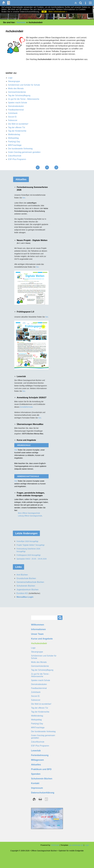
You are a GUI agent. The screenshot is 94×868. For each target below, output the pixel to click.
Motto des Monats (16, 88)
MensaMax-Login (25, 597)
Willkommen (38, 625)
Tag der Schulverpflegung (19, 95)
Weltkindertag (14, 134)
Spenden (36, 774)
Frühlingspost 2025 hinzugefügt (28, 555)
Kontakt (35, 783)
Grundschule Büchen (26, 578)
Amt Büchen (22, 575)
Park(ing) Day (14, 142)
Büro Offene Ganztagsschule (29, 513)
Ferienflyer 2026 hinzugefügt (27, 541)
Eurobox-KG (22, 593)
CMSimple (55, 845)
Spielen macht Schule (18, 103)
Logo (10, 78)
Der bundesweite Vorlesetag (20, 149)
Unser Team (37, 634)
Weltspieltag (13, 138)
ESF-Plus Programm (17, 159)
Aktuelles (36, 765)
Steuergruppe (14, 81)
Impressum (37, 788)
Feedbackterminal (16, 110)
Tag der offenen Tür (17, 127)
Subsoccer (13, 120)
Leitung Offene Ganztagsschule (30, 516)
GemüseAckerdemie (17, 92)
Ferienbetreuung (40, 755)
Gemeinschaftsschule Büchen (30, 582)
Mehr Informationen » (58, 12)
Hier (16, 450)
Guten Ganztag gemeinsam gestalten (24, 152)
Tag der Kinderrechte (17, 131)
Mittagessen (37, 760)
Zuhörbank (13, 113)
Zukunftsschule (15, 156)
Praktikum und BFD (41, 769)
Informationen (38, 629)
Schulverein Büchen (42, 779)
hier (24, 198)
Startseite (21, 22)
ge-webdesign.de (76, 845)
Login (87, 845)
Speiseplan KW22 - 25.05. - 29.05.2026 (32, 559)
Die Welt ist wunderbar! (18, 124)
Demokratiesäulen (16, 106)
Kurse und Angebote (42, 639)
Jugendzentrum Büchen (28, 590)
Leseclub (36, 751)
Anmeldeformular (26, 407)
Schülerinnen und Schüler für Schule (24, 85)
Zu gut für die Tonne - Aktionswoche (24, 99)
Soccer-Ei (12, 117)
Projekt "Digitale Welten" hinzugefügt (30, 545)
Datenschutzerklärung (43, 793)
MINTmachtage (15, 145)
